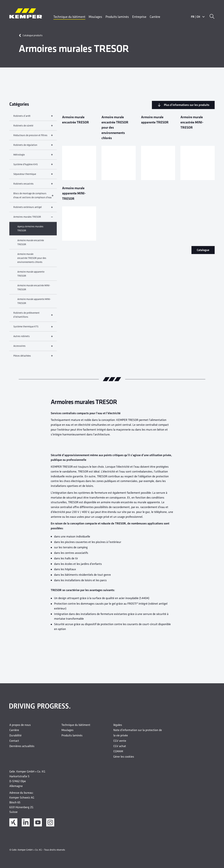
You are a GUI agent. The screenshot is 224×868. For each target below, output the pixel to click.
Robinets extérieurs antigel (33, 209)
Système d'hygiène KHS (33, 166)
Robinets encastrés (33, 185)
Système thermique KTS (33, 328)
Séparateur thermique (33, 175)
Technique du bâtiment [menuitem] (69, 17)
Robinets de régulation (33, 146)
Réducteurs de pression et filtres (33, 137)
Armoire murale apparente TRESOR (31, 275)
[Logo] (26, 13)
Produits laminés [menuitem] (117, 17)
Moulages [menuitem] (95, 17)
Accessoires (33, 347)
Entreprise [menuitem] (139, 17)
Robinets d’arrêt (33, 117)
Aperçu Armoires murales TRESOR (30, 230)
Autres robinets (33, 338)
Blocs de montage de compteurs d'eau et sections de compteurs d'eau (33, 197)
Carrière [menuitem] (155, 17)
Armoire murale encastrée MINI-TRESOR (34, 289)
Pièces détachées (33, 357)
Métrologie (33, 156)
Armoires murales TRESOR (33, 218)
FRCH (198, 17)
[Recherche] (212, 17)
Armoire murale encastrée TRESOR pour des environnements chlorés (32, 259)
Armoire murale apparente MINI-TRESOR (34, 303)
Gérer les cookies (124, 758)
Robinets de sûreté (33, 127)
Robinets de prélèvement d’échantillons (33, 316)
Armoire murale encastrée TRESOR (31, 244)
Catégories (19, 104)
